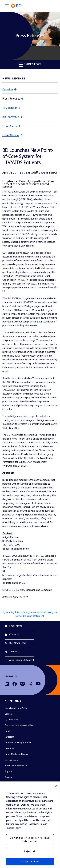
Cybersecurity (11, 720)
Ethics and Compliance (16, 766)
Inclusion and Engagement (18, 743)
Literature (9, 749)
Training (9, 777)
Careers (9, 714)
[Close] (56, 786)
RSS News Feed (15, 643)
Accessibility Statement (19, 660)
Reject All (30, 851)
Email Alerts (10, 126)
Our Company (12, 760)
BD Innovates (11, 117)
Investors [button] (30, 64)
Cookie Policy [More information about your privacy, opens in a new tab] (14, 828)
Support (9, 772)
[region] (30, 825)
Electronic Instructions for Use (19, 725)
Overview (8, 90)
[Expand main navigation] (7, 6)
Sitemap (11, 652)
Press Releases (11, 99)
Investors (9, 737)
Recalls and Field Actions (17, 708)
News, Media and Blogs (16, 754)
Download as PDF (46, 173)
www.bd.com (41, 526)
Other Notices (11, 135)
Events (8, 731)
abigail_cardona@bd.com (16, 549)
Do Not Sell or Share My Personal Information (30, 840)
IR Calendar (10, 108)
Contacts (12, 635)
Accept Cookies (30, 862)
